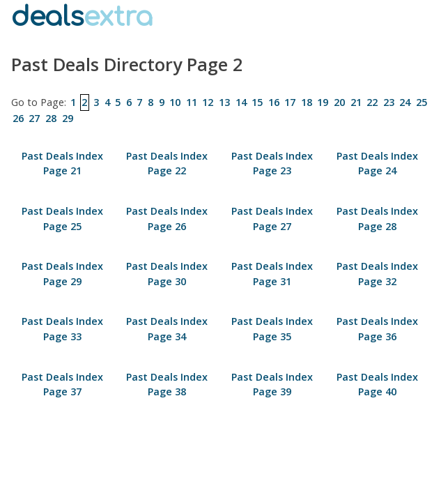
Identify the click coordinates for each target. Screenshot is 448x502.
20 (339, 102)
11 (192, 102)
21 (356, 102)
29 (68, 118)
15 (257, 102)
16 (274, 102)
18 (307, 102)
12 (208, 102)
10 (175, 102)
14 (241, 102)
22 (372, 102)
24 (405, 102)
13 (224, 102)
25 (422, 102)
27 (34, 118)
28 (51, 118)
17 (290, 102)
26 (18, 118)
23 (389, 102)
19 (323, 102)
